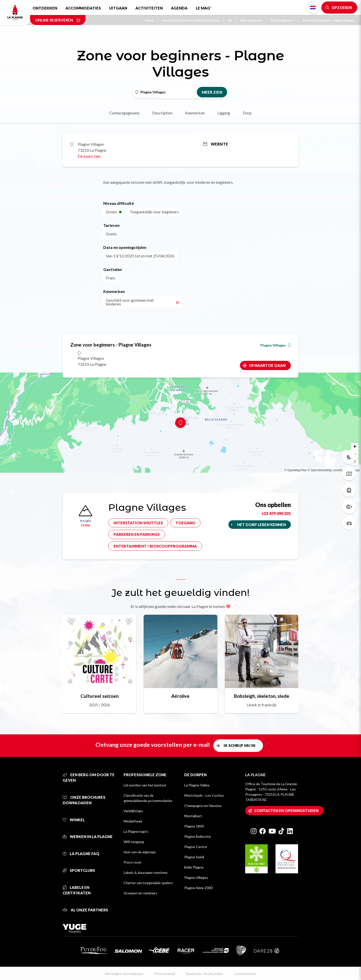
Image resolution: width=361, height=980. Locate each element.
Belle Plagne (194, 867)
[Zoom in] (355, 446)
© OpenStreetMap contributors (328, 470)
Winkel (74, 820)
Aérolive (180, 696)
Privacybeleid (165, 974)
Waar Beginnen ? (285, 20)
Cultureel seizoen (100, 696)
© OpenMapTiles (296, 470)
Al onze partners (85, 910)
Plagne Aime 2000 (198, 888)
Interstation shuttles (138, 523)
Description (162, 113)
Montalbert (193, 816)
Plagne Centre (196, 847)
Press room (132, 862)
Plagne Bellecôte (198, 836)
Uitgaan (118, 8)
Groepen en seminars (140, 893)
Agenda (179, 8)
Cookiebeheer (245, 974)
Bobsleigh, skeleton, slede (262, 696)
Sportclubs (79, 870)
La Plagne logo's (136, 831)
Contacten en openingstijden (286, 810)
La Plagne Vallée (197, 785)
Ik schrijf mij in (239, 745)
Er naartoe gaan (267, 365)
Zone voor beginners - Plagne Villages (328, 20)
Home (152, 20)
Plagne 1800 (194, 826)
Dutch (313, 8)
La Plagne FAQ (81, 854)
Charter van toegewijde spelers (148, 883)
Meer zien (212, 92)
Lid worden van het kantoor (145, 785)
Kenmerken (195, 113)
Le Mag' (203, 8)
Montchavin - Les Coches (204, 795)
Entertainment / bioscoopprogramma (155, 546)
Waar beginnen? (254, 20)
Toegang (185, 523)
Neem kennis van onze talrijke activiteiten (193, 20)
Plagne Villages (276, 345)
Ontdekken (45, 8)
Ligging (224, 113)
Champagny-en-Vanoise (203, 806)
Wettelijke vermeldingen (124, 974)
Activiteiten (149, 8)
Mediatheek (133, 821)
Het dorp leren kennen (261, 525)
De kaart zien (89, 156)
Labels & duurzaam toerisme (146, 872)
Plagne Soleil (194, 857)
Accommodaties (83, 8)
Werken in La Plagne (88, 837)
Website (216, 144)
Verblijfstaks (133, 811)
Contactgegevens (124, 113)
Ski (232, 20)
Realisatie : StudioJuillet (204, 974)
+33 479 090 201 (276, 513)
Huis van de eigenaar (140, 852)
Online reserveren (58, 20)
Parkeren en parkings (137, 534)
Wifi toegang (134, 842)
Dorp (247, 113)
